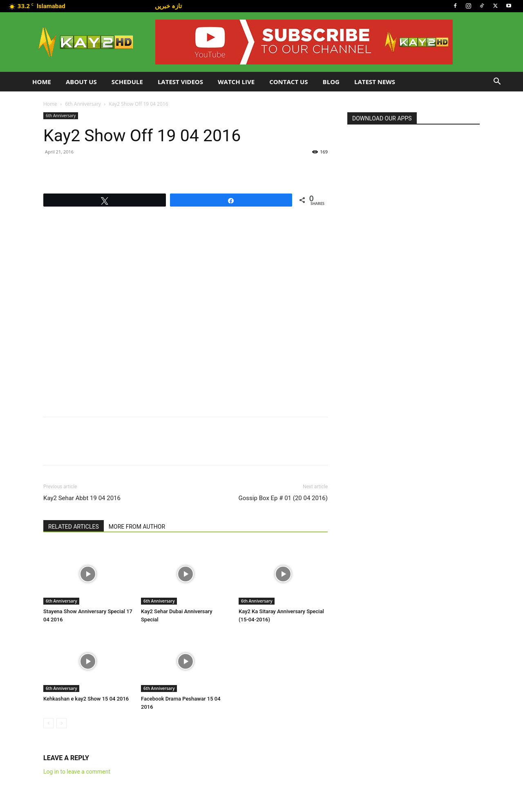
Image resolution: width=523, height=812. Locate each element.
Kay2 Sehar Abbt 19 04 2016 (82, 498)
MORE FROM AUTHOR (137, 527)
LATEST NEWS (375, 82)
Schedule (127, 82)
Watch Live (236, 82)
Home (42, 82)
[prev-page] (48, 723)
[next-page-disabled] (61, 723)
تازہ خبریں (168, 6)
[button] (497, 82)
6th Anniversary (83, 104)
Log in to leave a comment (77, 772)
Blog (331, 82)
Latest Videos (180, 82)
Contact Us (288, 82)
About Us (81, 82)
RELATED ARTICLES (74, 527)
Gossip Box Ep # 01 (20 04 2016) (283, 498)
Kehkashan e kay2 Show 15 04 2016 (86, 699)
